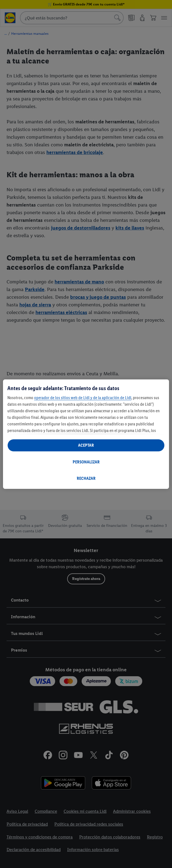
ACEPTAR (86, 445)
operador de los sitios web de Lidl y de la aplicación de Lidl (83, 398)
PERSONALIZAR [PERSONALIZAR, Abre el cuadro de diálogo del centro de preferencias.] (86, 462)
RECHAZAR (86, 478)
